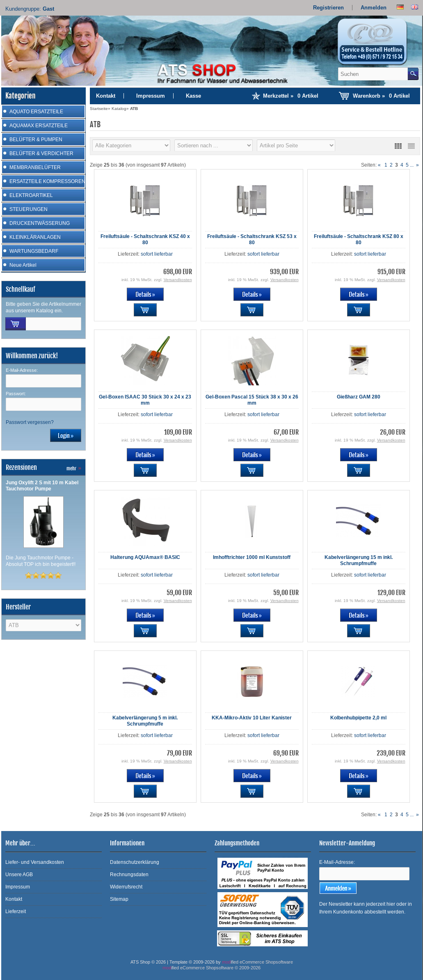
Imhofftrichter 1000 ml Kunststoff (252, 557)
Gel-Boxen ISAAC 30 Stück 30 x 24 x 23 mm (145, 400)
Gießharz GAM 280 (359, 397)
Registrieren (328, 8)
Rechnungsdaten (129, 875)
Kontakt (106, 96)
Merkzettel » (291, 96)
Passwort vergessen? (30, 422)
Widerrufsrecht (126, 887)
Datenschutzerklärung (135, 862)
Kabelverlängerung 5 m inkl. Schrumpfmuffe (145, 721)
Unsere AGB (19, 875)
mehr (74, 468)
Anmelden (374, 8)
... (412, 165)
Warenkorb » (381, 96)
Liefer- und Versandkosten (35, 862)
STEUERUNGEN (29, 209)
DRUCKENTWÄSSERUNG (40, 223)
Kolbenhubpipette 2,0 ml (358, 718)
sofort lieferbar (157, 254)
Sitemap (119, 899)
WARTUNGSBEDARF (34, 251)
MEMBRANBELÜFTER (35, 167)
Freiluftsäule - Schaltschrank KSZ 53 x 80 (252, 239)
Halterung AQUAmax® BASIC (145, 557)
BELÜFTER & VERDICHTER (41, 153)
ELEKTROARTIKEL (31, 195)
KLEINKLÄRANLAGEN (35, 237)
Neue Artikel (23, 265)
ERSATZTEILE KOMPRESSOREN (47, 181)
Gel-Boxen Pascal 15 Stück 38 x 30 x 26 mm (252, 400)
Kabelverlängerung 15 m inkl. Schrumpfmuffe (359, 560)
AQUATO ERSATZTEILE (36, 112)
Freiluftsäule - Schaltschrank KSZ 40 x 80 (145, 239)
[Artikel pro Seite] (296, 145)
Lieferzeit (16, 911)
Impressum (151, 96)
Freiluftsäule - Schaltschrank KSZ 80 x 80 (359, 239)
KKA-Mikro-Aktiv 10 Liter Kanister (252, 718)
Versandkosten (178, 280)
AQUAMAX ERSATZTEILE (39, 126)
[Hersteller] (131, 145)
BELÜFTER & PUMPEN (36, 140)
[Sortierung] (214, 145)
